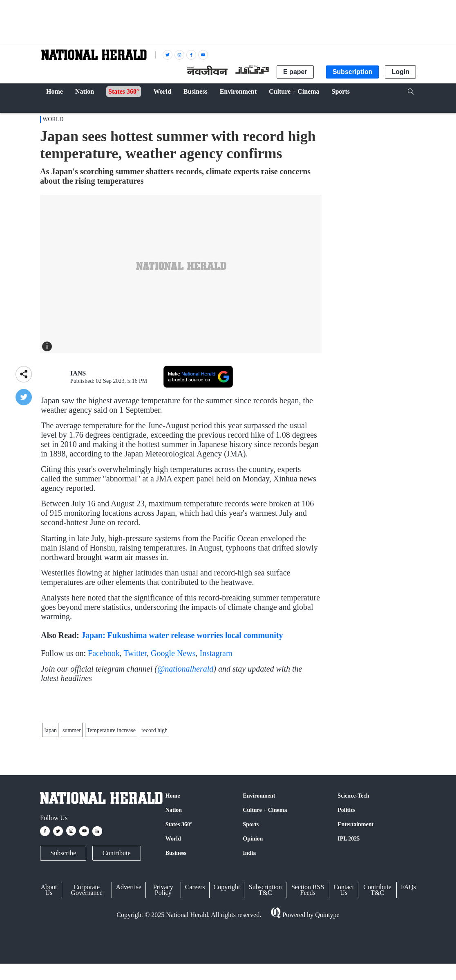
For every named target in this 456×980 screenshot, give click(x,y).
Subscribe (63, 920)
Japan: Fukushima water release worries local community (182, 635)
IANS (78, 373)
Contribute (116, 920)
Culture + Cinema (265, 878)
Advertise (129, 954)
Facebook (104, 653)
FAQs (408, 954)
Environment (259, 863)
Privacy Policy (163, 957)
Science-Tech (353, 863)
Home (173, 863)
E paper (295, 72)
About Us (49, 957)
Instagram (216, 653)
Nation (174, 878)
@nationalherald (185, 669)
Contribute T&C (377, 957)
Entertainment (355, 892)
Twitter (135, 653)
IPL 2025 (349, 906)
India (249, 920)
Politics (346, 878)
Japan (50, 777)
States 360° (179, 892)
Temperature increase (111, 777)
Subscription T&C (265, 957)
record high (154, 777)
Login (400, 72)
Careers (195, 954)
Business (176, 920)
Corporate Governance (87, 957)
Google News (173, 653)
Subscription (353, 72)
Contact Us (344, 957)
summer (72, 777)
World (53, 119)
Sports (251, 892)
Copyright (227, 954)
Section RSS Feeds (308, 957)
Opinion (253, 906)
